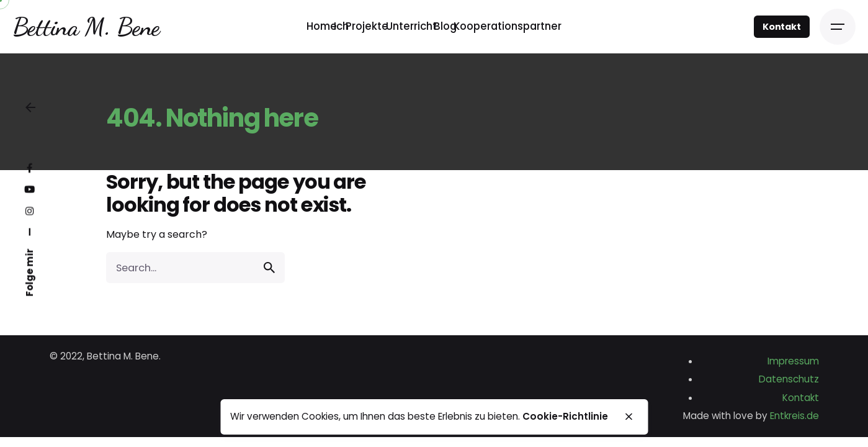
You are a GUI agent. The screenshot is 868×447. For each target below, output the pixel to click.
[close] (629, 417)
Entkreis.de (794, 416)
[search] (269, 268)
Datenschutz (789, 379)
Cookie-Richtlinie (565, 416)
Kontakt (782, 27)
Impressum (793, 361)
